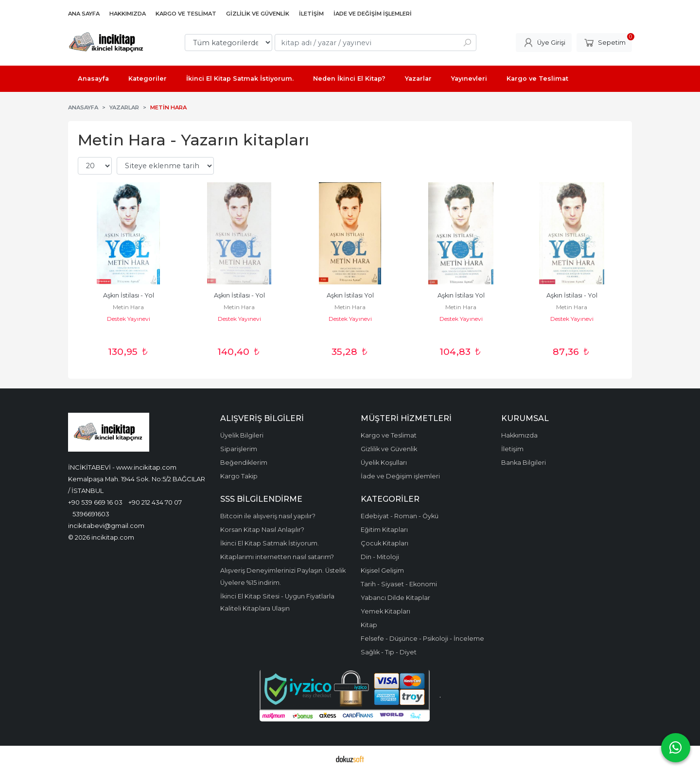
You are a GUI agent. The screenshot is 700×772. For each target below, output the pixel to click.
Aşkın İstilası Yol (350, 295)
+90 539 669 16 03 (95, 502)
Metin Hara (128, 307)
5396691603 (91, 514)
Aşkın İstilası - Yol (129, 295)
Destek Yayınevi (129, 319)
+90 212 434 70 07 (155, 502)
